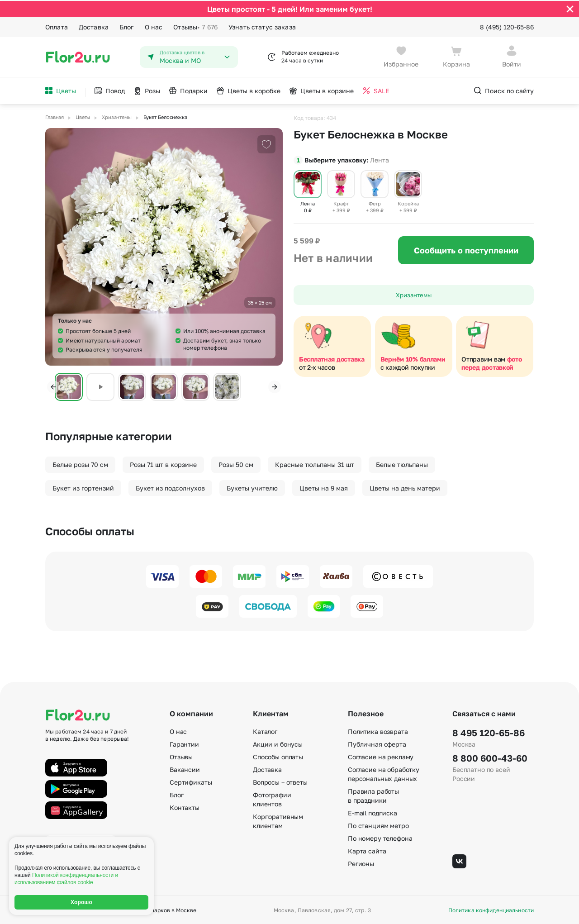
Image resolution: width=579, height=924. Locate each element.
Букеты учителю (252, 487)
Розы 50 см (236, 464)
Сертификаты (191, 781)
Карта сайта (367, 850)
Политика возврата (378, 731)
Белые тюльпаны (402, 464)
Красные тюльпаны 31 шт (315, 464)
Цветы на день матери (405, 487)
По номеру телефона (380, 837)
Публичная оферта (377, 743)
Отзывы (195, 26)
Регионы (361, 863)
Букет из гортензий (83, 487)
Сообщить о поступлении (466, 249)
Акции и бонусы (278, 743)
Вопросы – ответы (280, 781)
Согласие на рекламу (381, 756)
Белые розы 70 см (80, 464)
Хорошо (81, 902)
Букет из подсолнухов (170, 487)
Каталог (265, 731)
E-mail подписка (373, 812)
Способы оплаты (278, 756)
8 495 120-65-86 (489, 732)
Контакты (185, 807)
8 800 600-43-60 (490, 757)
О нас (154, 26)
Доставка (94, 26)
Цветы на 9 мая (324, 487)
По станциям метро (378, 825)
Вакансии (185, 769)
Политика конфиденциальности (491, 910)
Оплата (57, 26)
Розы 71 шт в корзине (163, 464)
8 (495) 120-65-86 (507, 26)
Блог (127, 26)
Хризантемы (414, 294)
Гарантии (184, 743)
